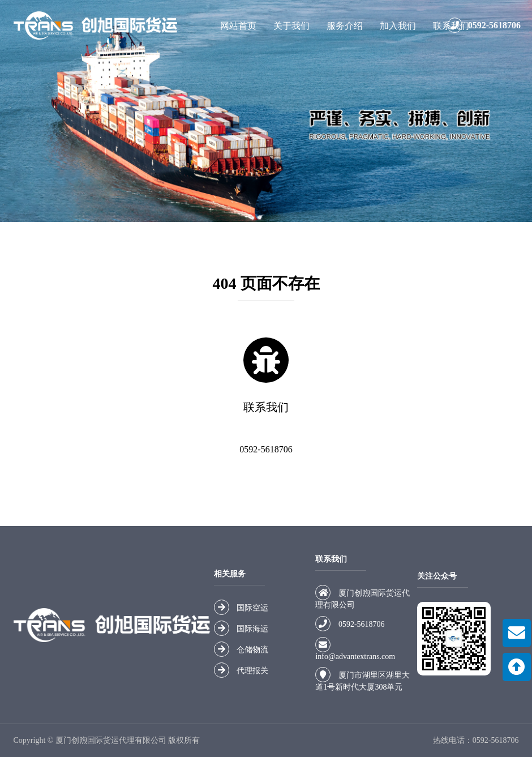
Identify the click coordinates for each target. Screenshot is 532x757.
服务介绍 (345, 26)
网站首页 (238, 26)
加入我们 (398, 26)
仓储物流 (252, 650)
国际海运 (252, 629)
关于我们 (291, 26)
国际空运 (252, 608)
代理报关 (252, 671)
